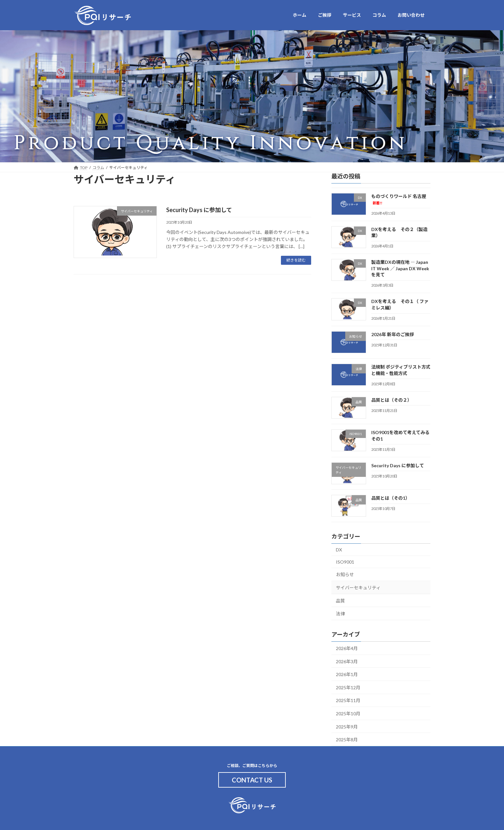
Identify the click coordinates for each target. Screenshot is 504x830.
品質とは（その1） (391, 498)
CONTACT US (252, 780)
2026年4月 (347, 648)
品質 (340, 600)
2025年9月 (347, 726)
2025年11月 (348, 700)
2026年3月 (347, 661)
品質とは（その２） (392, 400)
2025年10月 (348, 714)
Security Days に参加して (199, 210)
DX (339, 550)
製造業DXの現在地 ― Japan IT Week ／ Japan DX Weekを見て (400, 268)
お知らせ (345, 574)
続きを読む (296, 260)
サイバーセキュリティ (358, 588)
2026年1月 (347, 674)
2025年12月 (348, 687)
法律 (340, 614)
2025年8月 (347, 740)
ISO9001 (345, 562)
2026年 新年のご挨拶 (393, 334)
